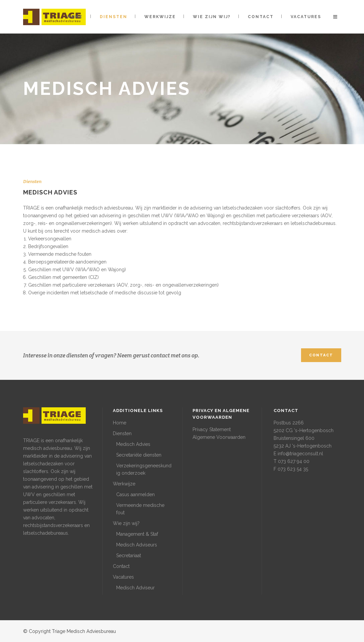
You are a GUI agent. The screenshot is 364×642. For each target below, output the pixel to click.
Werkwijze (124, 484)
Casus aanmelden (135, 494)
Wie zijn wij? (126, 523)
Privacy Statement (212, 429)
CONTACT (321, 355)
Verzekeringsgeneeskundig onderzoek (144, 469)
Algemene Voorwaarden (219, 437)
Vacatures (123, 577)
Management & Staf (137, 534)
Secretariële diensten (139, 455)
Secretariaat (129, 556)
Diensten (122, 433)
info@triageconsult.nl (300, 454)
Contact (121, 566)
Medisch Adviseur (135, 588)
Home (120, 423)
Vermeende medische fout (140, 509)
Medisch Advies (133, 444)
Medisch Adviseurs (137, 545)
